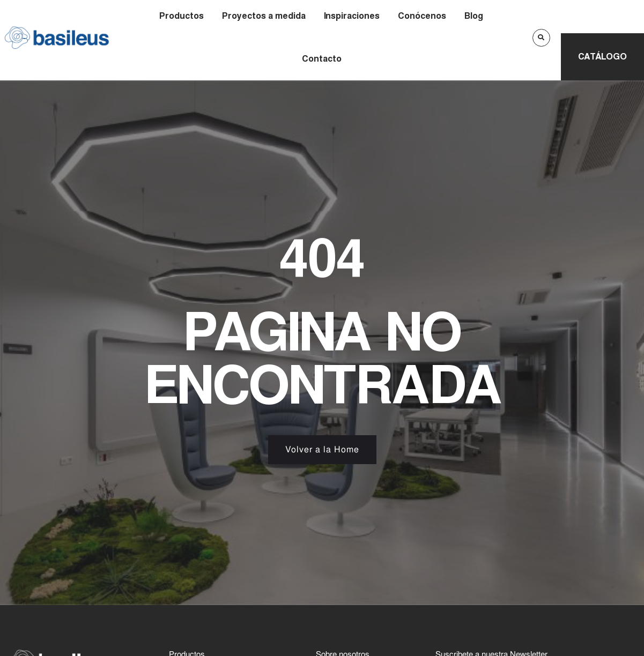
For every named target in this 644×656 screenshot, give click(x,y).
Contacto (322, 59)
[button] (541, 38)
